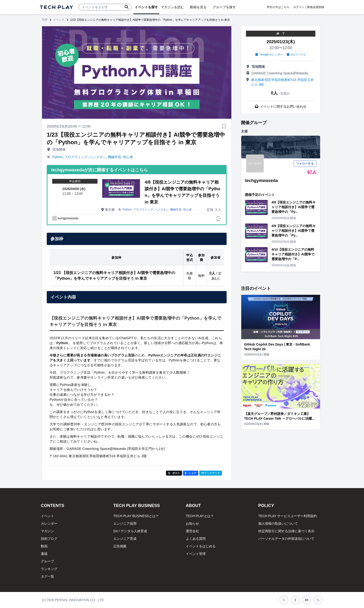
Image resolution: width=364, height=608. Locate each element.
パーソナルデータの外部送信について (286, 539)
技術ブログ (49, 539)
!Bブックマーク (211, 473)
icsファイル (296, 55)
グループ (47, 561)
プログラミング (76, 157)
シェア (191, 473)
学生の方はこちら (278, 7)
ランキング (49, 569)
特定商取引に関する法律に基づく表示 (286, 531)
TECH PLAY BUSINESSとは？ (136, 516)
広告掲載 (120, 546)
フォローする (305, 164)
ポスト (174, 473)
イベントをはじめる (201, 546)
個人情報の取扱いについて (278, 524)
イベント (59, 20)
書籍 (44, 554)
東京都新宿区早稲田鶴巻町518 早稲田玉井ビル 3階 (282, 82)
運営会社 (192, 531)
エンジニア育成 (125, 539)
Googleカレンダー (269, 55)
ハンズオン (98, 157)
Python (58, 157)
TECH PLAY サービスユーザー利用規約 (288, 516)
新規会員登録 (316, 7)
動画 (44, 546)
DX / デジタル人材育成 (130, 531)
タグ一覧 (47, 576)
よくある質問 (196, 539)
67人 (312, 172)
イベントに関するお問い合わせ (281, 106)
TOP (45, 20)
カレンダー (49, 524)
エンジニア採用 (125, 524)
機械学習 (114, 157)
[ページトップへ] (56, 7)
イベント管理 (196, 554)
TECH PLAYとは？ (200, 516)
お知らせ (192, 524)
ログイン (299, 7)
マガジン (47, 531)
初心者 (128, 157)
